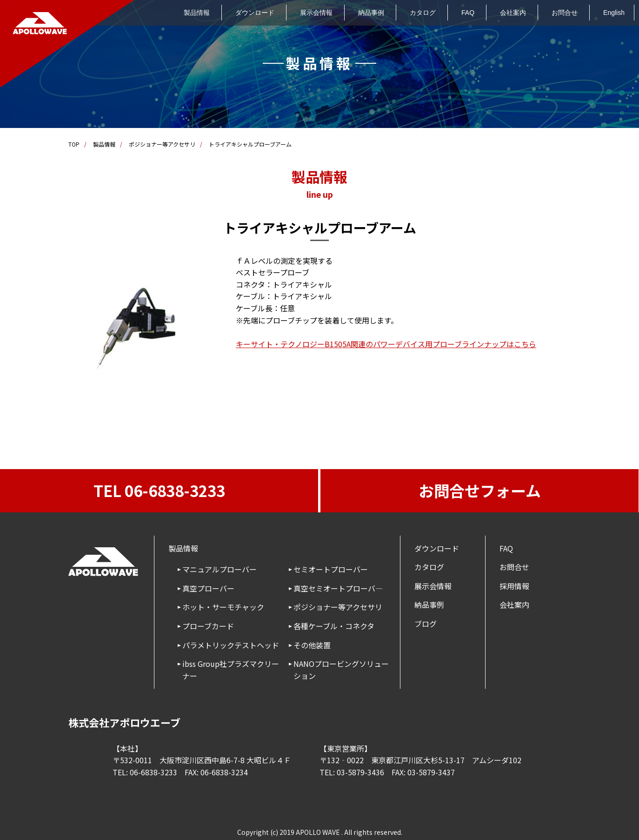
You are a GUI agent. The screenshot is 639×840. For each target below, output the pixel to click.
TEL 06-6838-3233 (159, 491)
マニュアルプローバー (220, 569)
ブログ (426, 624)
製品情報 (197, 13)
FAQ (468, 13)
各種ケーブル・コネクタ (334, 626)
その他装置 (312, 645)
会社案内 (513, 13)
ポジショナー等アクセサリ (162, 144)
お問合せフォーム (480, 491)
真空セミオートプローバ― (338, 588)
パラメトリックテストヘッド (231, 645)
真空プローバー (208, 588)
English (614, 13)
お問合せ (565, 13)
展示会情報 (316, 13)
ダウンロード (255, 13)
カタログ (423, 13)
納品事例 (371, 13)
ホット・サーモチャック (223, 607)
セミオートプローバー (331, 569)
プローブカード (208, 626)
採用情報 (514, 586)
